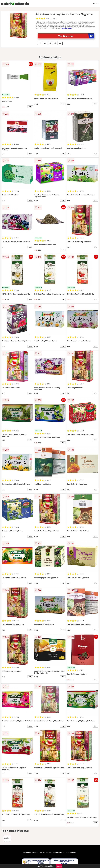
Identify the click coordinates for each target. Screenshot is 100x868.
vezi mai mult (67, 28)
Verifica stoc (76, 36)
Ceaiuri (96, 3)
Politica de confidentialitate (51, 853)
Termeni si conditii (30, 853)
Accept (59, 866)
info (30, 107)
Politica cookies (70, 853)
